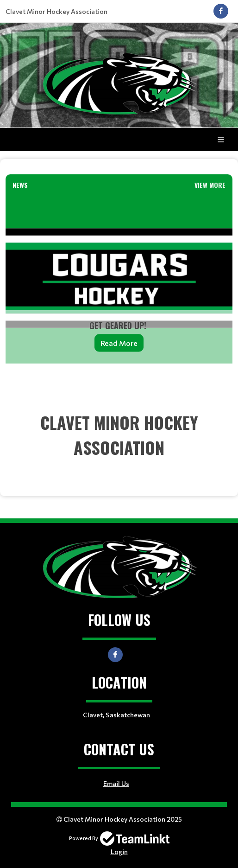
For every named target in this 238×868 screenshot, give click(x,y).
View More (210, 185)
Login (119, 852)
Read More (119, 342)
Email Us (116, 783)
